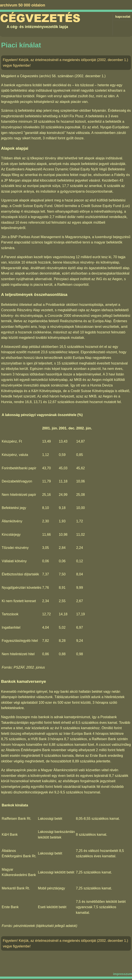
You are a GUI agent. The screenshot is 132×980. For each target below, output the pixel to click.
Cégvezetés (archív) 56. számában (47, 76)
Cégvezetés (40, 18)
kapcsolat (123, 16)
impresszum (122, 974)
